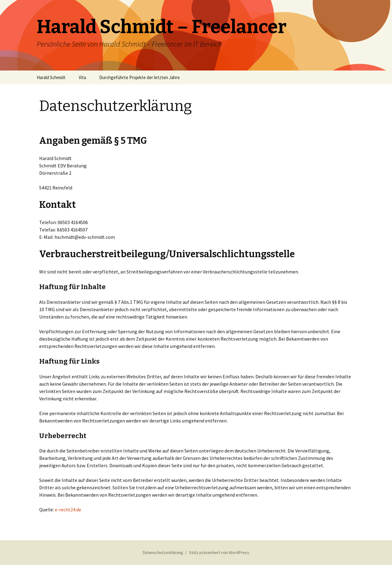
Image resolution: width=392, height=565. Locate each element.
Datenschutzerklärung (163, 552)
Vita (82, 77)
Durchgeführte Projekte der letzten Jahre (139, 77)
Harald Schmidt (51, 77)
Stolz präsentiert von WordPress (219, 552)
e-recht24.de (68, 510)
